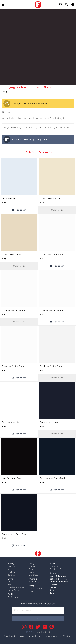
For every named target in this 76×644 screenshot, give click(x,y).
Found (53, 563)
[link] (38, 5)
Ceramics (12, 566)
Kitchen (11, 572)
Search (53, 590)
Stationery (33, 575)
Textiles (11, 575)
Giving (32, 586)
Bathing (12, 594)
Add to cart (19, 210)
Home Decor (14, 590)
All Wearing (34, 582)
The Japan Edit (56, 569)
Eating (11, 563)
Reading (32, 569)
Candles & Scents (16, 587)
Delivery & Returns (59, 579)
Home (31, 572)
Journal (53, 573)
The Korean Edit (57, 566)
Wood (11, 569)
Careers (53, 584)
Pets (10, 584)
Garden (32, 566)
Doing (31, 563)
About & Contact (58, 576)
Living (11, 579)
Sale (52, 593)
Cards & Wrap (35, 588)
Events (53, 587)
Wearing (33, 579)
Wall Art (11, 582)
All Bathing (13, 597)
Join (38, 618)
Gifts (31, 591)
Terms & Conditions (59, 582)
